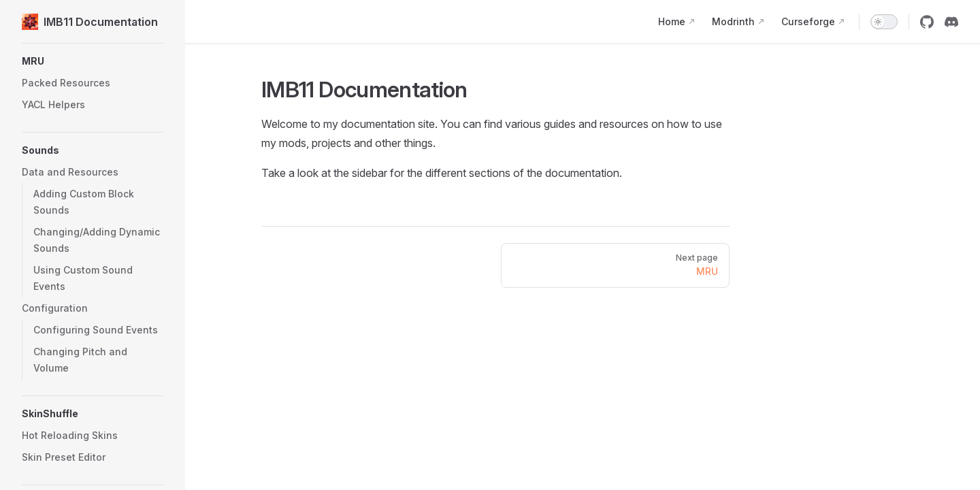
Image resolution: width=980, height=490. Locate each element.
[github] (927, 22)
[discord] (951, 22)
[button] (93, 172)
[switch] (884, 22)
